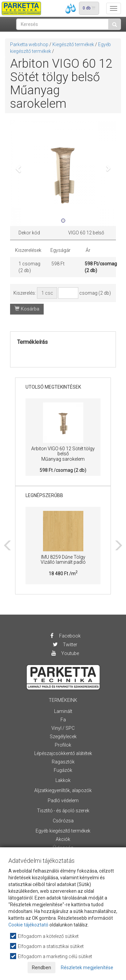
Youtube (65, 653)
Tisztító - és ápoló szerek (63, 811)
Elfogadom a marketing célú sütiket (51, 956)
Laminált (63, 711)
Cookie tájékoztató (28, 925)
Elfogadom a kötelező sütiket (45, 936)
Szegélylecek (63, 737)
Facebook (65, 636)
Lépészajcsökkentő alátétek (63, 753)
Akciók (63, 839)
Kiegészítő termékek (73, 44)
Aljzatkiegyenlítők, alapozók (63, 790)
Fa (63, 720)
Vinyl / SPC (63, 728)
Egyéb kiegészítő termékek (63, 831)
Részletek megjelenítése (87, 968)
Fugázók (63, 770)
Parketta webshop (29, 44)
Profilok (63, 745)
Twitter (65, 645)
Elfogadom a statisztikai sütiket (47, 946)
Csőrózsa (63, 821)
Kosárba (27, 309)
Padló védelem (63, 801)
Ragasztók (63, 762)
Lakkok (63, 780)
